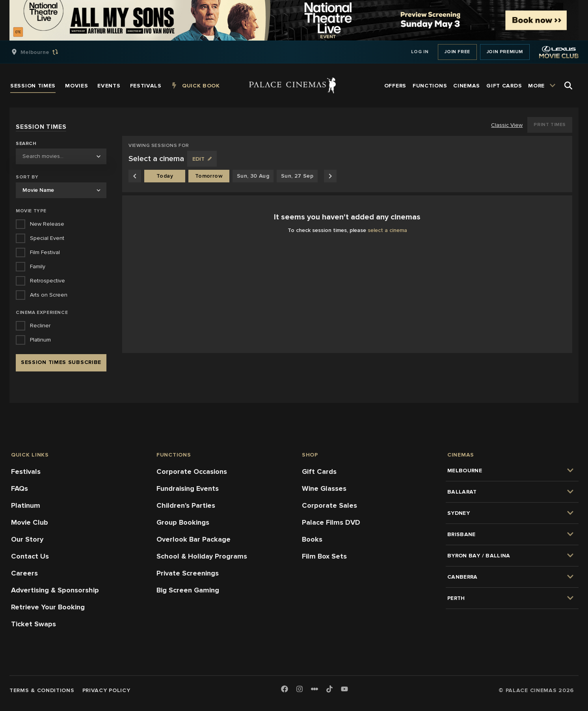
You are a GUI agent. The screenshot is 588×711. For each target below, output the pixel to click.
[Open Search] (568, 85)
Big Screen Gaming (188, 590)
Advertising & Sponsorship (55, 590)
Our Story (27, 539)
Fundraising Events (188, 488)
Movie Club (30, 522)
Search (26, 144)
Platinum (26, 505)
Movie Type (31, 211)
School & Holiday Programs (202, 556)
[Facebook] (285, 690)
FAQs (20, 488)
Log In (420, 52)
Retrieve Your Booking (48, 607)
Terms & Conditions (42, 690)
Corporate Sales (329, 505)
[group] (43, 52)
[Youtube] (344, 690)
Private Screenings (188, 573)
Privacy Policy (106, 690)
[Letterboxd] (314, 689)
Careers (24, 573)
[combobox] (61, 156)
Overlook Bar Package (194, 539)
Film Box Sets (324, 556)
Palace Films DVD (331, 522)
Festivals (26, 472)
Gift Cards (319, 472)
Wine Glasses (324, 488)
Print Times (550, 125)
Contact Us (30, 556)
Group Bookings (183, 522)
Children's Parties (186, 505)
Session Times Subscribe (61, 362)
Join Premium (505, 52)
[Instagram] (300, 690)
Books (312, 539)
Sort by (27, 177)
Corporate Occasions (192, 472)
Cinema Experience (42, 313)
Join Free (457, 52)
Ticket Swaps (33, 624)
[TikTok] (329, 689)
